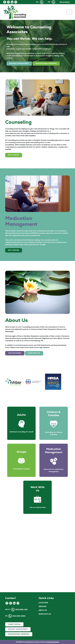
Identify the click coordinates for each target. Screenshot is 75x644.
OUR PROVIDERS (15, 353)
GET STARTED (14, 155)
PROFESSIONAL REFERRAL (46, 64)
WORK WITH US (34, 353)
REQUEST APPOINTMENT (19, 64)
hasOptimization (53, 642)
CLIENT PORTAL (14, 624)
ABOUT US (43, 610)
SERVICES (43, 606)
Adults (21, 415)
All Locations (65, 2)
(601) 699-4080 (19, 616)
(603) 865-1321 (21, 610)
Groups (21, 452)
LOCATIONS (43, 603)
